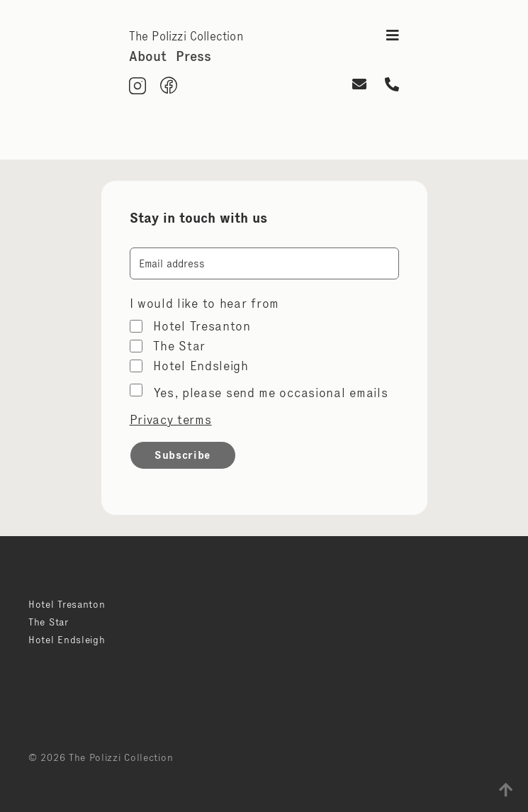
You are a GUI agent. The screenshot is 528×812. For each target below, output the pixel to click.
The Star (179, 346)
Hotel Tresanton (202, 326)
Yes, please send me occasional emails (271, 393)
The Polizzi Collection (186, 36)
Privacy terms (171, 420)
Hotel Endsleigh (201, 366)
